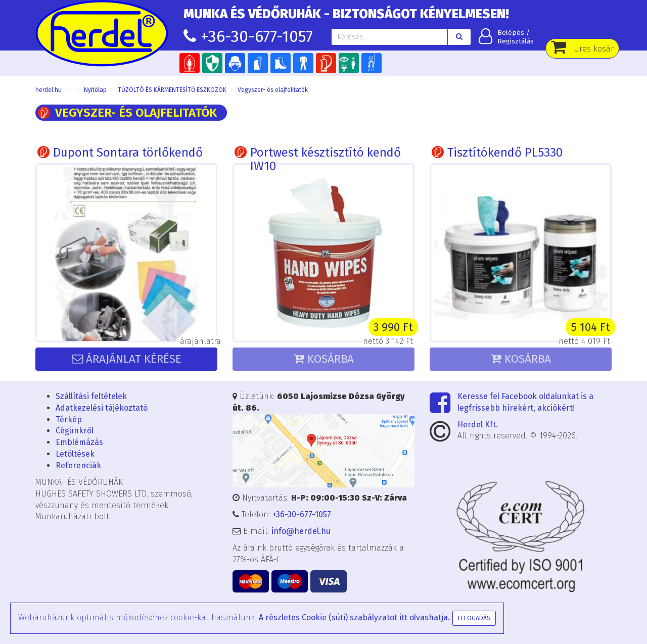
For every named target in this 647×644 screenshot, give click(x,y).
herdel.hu (49, 90)
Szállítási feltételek (91, 396)
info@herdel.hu (301, 531)
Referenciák (78, 465)
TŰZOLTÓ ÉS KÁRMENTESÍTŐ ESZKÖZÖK (172, 90)
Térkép (69, 419)
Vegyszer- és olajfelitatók (273, 90)
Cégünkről (75, 431)
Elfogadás (474, 618)
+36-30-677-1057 (257, 36)
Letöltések (75, 454)
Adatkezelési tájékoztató (102, 408)
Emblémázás (79, 442)
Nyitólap (95, 90)
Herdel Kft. (478, 425)
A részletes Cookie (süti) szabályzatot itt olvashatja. (354, 617)
